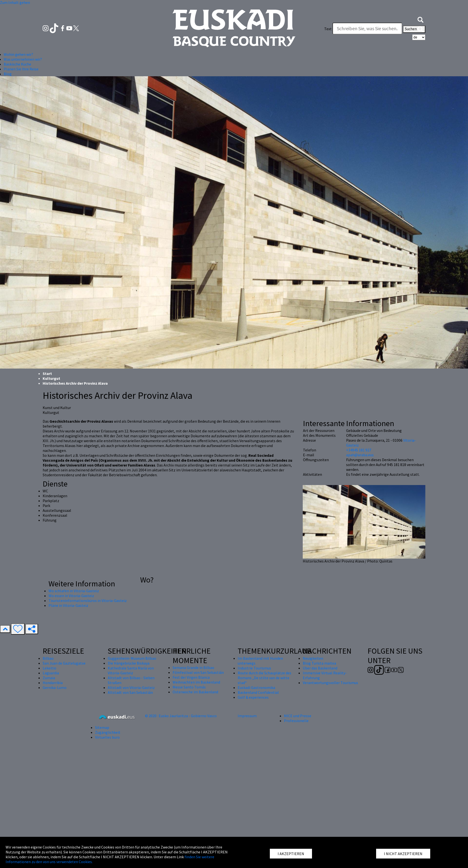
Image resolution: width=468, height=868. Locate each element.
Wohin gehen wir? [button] (18, 54)
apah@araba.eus (360, 455)
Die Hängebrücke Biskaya (129, 663)
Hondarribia (53, 683)
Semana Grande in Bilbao (193, 668)
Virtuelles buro (107, 737)
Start (47, 373)
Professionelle (296, 721)
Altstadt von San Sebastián (130, 692)
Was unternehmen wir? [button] (23, 59)
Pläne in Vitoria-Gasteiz (68, 605)
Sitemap (102, 727)
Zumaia (49, 678)
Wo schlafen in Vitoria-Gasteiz (74, 591)
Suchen (414, 29)
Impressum (247, 716)
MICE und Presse (298, 716)
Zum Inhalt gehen (15, 2)
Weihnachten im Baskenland (196, 682)
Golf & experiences (253, 697)
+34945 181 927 (359, 450)
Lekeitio (49, 668)
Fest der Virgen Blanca (191, 677)
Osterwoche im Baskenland (195, 692)
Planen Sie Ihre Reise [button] (21, 69)
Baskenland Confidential (258, 692)
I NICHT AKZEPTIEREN (403, 854)
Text (328, 29)
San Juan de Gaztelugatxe (64, 663)
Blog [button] (8, 74)
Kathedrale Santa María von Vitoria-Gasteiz (131, 670)
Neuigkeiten (313, 658)
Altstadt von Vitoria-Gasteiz (131, 687)
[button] (420, 19)
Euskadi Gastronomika (256, 687)
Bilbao (48, 658)
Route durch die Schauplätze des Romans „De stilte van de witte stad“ (264, 678)
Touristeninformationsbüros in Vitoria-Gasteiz (88, 601)
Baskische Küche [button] (17, 64)
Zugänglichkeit (108, 732)
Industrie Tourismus (254, 668)
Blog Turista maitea (319, 663)
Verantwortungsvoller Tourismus (330, 683)
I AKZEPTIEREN (291, 854)
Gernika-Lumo (55, 687)
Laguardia (51, 673)
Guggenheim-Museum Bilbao (132, 658)
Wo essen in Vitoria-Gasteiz (71, 596)
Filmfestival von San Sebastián (198, 672)
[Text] (367, 29)
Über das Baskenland (320, 668)
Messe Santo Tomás (189, 687)
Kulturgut (51, 378)
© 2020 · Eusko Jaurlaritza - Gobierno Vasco (181, 716)
